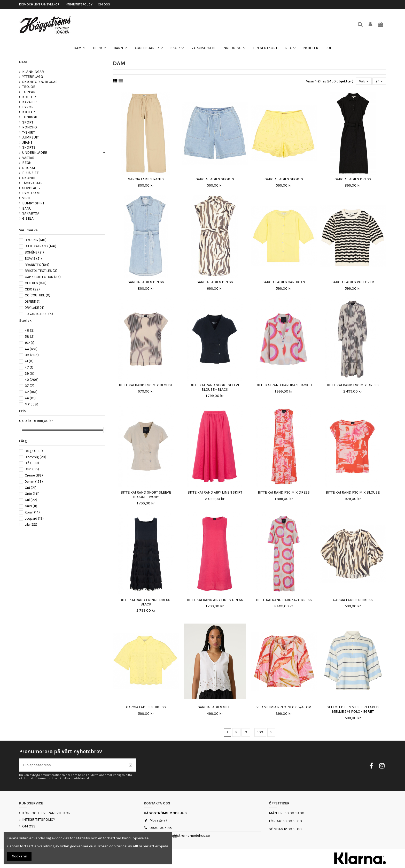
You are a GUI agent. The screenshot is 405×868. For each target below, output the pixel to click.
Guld (31, 506)
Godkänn (20, 856)
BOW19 (33, 259)
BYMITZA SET (33, 193)
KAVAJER (29, 102)
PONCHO (30, 127)
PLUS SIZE (30, 173)
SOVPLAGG (31, 188)
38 (32, 355)
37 (30, 386)
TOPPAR (29, 92)
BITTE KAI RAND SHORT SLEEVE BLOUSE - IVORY (146, 495)
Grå (31, 488)
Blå (32, 463)
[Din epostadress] (72, 765)
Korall (32, 512)
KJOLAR (29, 112)
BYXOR (28, 107)
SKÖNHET (30, 178)
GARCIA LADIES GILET (215, 707)
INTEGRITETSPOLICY (79, 4)
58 (30, 337)
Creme (34, 475)
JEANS (27, 143)
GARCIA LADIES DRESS (353, 179)
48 (30, 330)
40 (32, 380)
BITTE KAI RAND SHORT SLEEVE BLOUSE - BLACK (215, 387)
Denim (34, 482)
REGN (27, 163)
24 (379, 81)
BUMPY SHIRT (33, 203)
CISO (32, 289)
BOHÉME (34, 252)
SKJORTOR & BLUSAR (40, 82)
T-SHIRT (29, 132)
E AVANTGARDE (39, 314)
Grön (32, 494)
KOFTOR (29, 97)
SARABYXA (31, 213)
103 (260, 732)
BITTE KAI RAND (41, 246)
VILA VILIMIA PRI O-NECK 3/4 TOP (284, 707)
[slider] (21, 430)
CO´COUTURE (38, 295)
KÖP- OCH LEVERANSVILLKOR (40, 4)
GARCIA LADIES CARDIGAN (284, 282)
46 (30, 398)
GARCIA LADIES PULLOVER (353, 282)
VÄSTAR (28, 158)
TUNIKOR (30, 117)
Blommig (36, 457)
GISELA (28, 218)
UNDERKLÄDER (35, 153)
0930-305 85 (161, 828)
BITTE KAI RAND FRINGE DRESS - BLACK (146, 602)
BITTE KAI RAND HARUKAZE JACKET (284, 385)
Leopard (34, 519)
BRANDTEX (37, 265)
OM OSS (104, 4)
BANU (27, 208)
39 (30, 374)
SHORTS (29, 147)
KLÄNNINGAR (33, 72)
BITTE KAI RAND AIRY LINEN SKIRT (215, 492)
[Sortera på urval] (364, 81)
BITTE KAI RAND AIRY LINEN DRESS (215, 600)
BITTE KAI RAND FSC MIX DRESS (353, 385)
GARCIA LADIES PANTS (146, 179)
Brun (32, 469)
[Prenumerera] (130, 765)
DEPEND (33, 301)
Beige (34, 451)
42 (31, 392)
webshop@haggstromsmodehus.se (180, 836)
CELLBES (36, 283)
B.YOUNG (36, 240)
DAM (23, 62)
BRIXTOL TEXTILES (41, 271)
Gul (31, 500)
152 (30, 343)
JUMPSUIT (30, 137)
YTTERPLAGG (33, 77)
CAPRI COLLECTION (43, 277)
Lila (31, 524)
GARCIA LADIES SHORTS (215, 179)
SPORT (28, 122)
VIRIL (26, 198)
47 (29, 367)
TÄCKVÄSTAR (32, 183)
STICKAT (29, 168)
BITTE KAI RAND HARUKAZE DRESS (284, 600)
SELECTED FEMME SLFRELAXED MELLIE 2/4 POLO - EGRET (353, 709)
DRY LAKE (35, 308)
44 (31, 349)
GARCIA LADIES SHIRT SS (353, 600)
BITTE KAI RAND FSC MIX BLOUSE (146, 385)
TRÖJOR (29, 87)
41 (29, 361)
